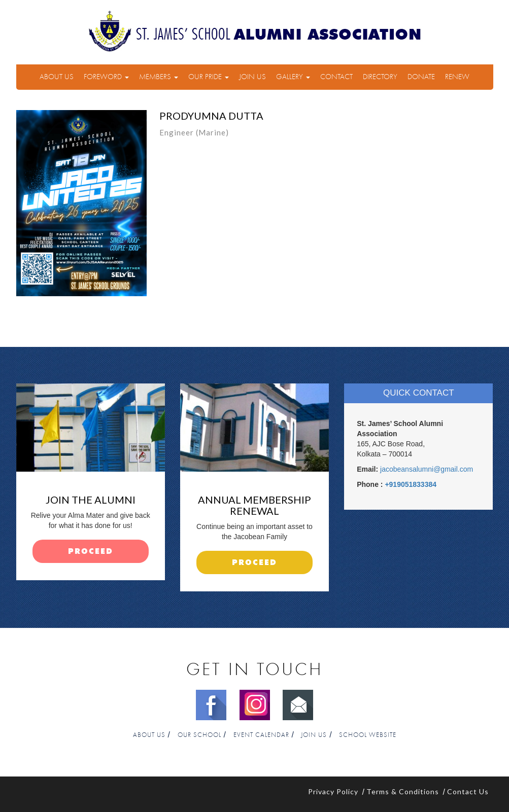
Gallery (293, 77)
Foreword (106, 77)
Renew (457, 77)
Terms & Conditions (403, 791)
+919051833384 (411, 484)
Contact (336, 77)
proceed (91, 552)
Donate (421, 77)
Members (159, 77)
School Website (368, 735)
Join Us (252, 77)
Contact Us (468, 791)
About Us (57, 77)
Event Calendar (261, 735)
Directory (380, 77)
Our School (199, 735)
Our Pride (209, 77)
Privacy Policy (333, 791)
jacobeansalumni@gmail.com (427, 469)
